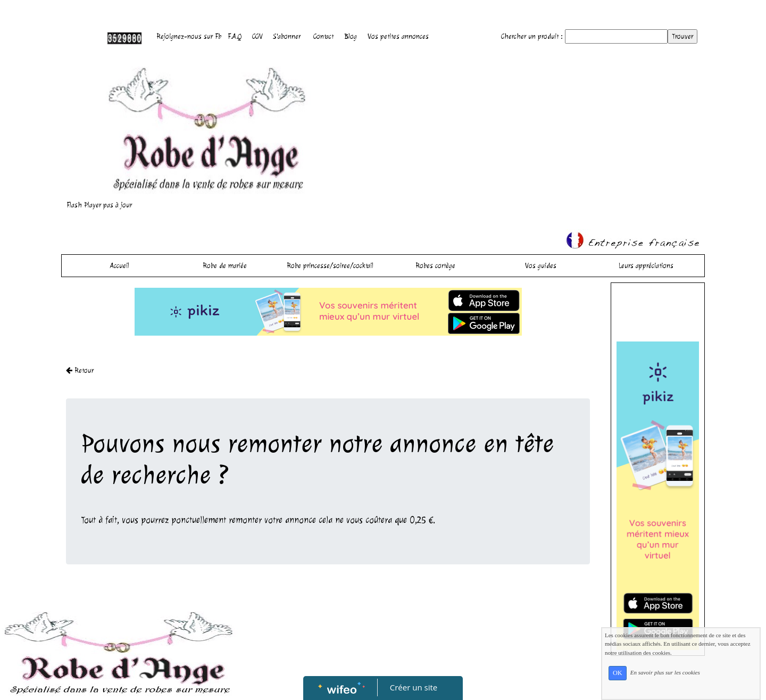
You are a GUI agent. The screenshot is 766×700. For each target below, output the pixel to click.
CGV (257, 36)
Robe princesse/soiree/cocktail (330, 266)
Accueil (120, 266)
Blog (351, 36)
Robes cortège (435, 266)
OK (618, 673)
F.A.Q (235, 36)
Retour (80, 370)
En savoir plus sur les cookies (665, 672)
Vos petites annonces (398, 36)
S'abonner (287, 36)
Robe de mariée (225, 266)
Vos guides (541, 266)
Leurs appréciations (646, 266)
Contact (323, 36)
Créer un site (414, 687)
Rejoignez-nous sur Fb (189, 36)
